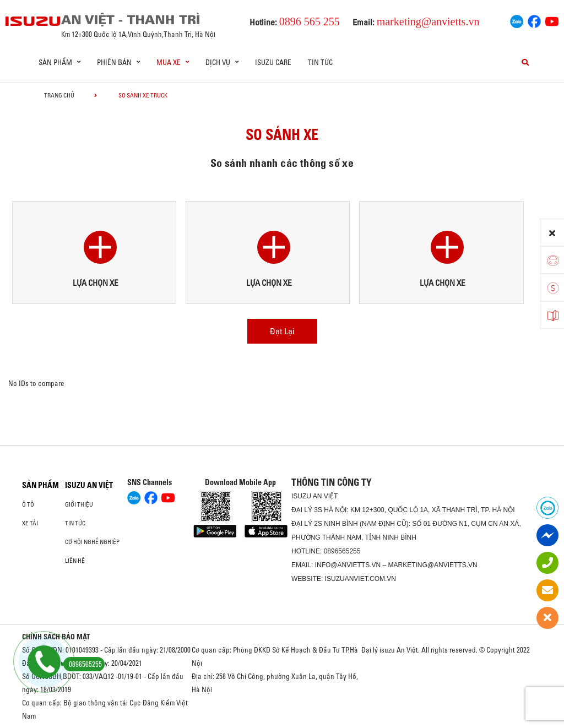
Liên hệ (75, 561)
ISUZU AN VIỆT (89, 485)
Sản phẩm (40, 485)
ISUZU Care (273, 62)
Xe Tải (30, 523)
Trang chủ (59, 95)
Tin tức (320, 62)
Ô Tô (28, 504)
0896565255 (342, 551)
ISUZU (301, 496)
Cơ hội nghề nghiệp (92, 542)
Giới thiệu (79, 504)
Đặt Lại (282, 331)
